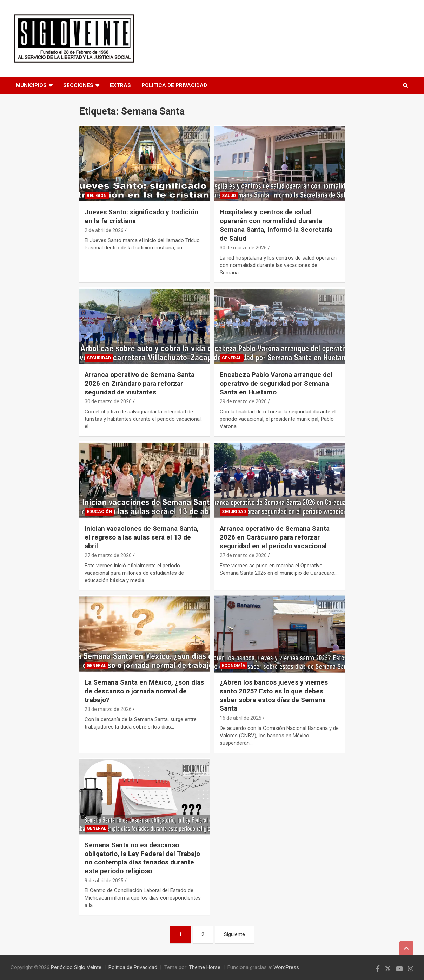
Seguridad (99, 358)
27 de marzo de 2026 (108, 555)
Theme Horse (205, 967)
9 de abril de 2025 (104, 881)
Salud (229, 196)
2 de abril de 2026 (104, 230)
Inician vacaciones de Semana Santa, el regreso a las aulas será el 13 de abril (142, 537)
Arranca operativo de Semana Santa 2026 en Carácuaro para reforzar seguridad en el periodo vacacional (275, 537)
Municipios (31, 85)
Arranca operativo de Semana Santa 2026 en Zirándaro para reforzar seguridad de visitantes (140, 383)
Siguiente (234, 934)
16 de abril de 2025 (241, 718)
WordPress (286, 967)
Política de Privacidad (174, 85)
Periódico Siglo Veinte (76, 967)
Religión (97, 196)
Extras (120, 85)
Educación (99, 512)
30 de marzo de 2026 (243, 248)
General (232, 358)
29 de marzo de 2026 (243, 401)
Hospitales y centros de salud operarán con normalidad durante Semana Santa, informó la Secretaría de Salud (276, 225)
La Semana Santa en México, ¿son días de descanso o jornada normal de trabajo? (144, 691)
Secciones (78, 85)
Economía (234, 666)
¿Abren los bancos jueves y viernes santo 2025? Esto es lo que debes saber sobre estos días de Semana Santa (274, 695)
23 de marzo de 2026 (108, 709)
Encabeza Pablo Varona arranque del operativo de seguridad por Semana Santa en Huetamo (276, 383)
